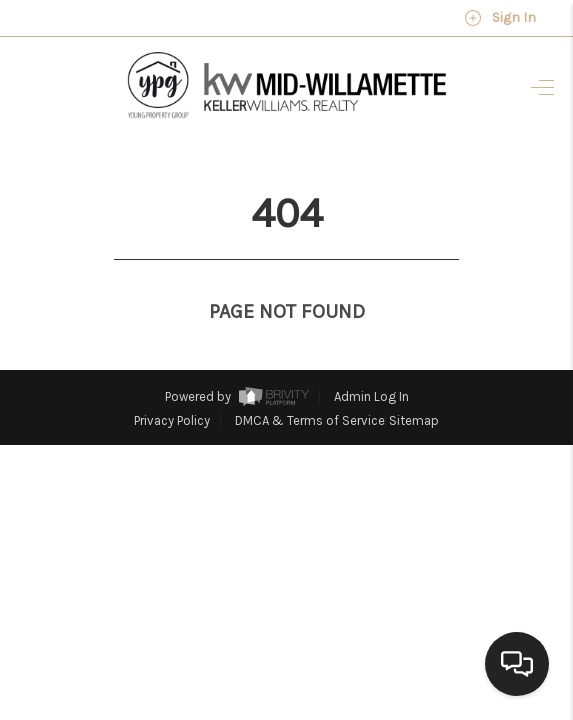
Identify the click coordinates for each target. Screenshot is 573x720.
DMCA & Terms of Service (310, 383)
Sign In (500, 18)
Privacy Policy (172, 383)
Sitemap (414, 383)
